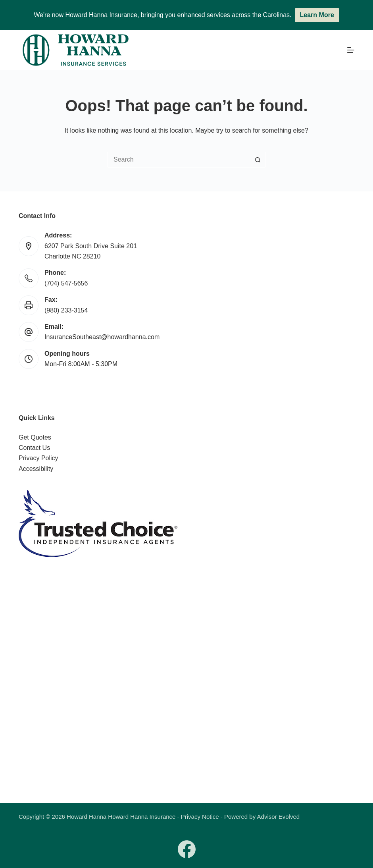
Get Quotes (35, 437)
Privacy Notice (200, 817)
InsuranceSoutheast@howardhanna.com (102, 337)
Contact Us (34, 448)
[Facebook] (187, 849)
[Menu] (351, 50)
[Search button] (258, 160)
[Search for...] (179, 160)
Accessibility (36, 469)
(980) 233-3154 (66, 310)
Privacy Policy (38, 458)
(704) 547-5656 (66, 283)
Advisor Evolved (279, 817)
